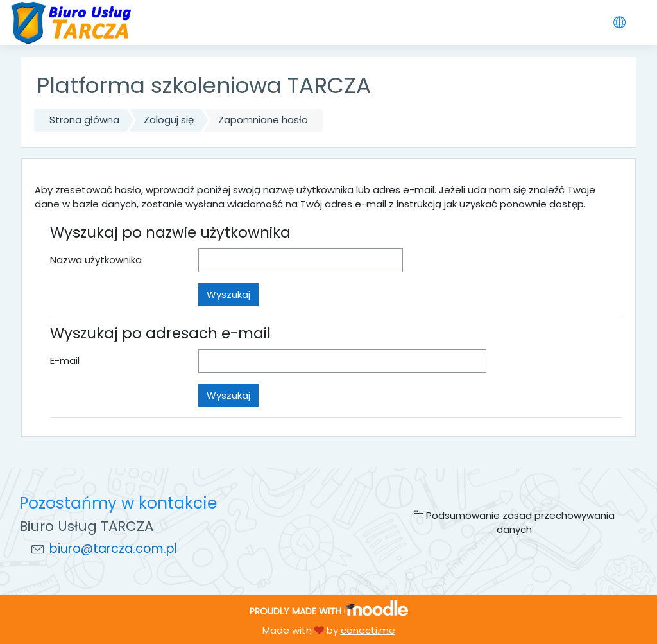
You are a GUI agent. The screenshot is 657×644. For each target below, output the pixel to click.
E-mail (65, 361)
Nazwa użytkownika (96, 260)
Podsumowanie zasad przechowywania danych (514, 522)
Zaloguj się (169, 120)
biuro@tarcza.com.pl (113, 549)
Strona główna (84, 120)
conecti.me (368, 630)
